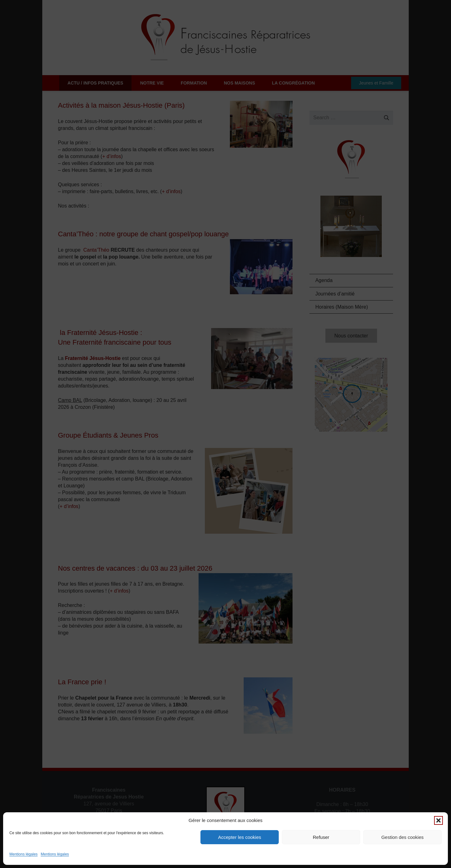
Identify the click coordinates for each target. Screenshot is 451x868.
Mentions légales (23, 854)
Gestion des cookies (402, 837)
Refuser (321, 837)
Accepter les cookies (240, 837)
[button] (438, 820)
